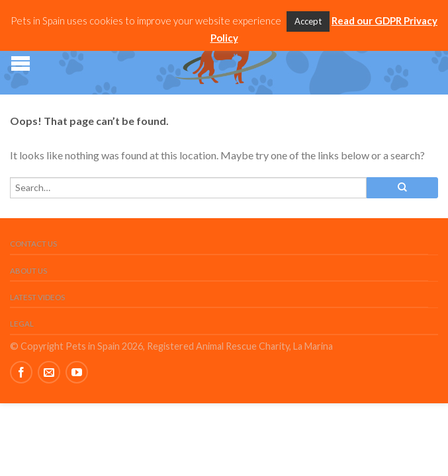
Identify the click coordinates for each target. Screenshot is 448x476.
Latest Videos (37, 297)
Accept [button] (308, 21)
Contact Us (33, 244)
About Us (28, 271)
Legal (22, 324)
